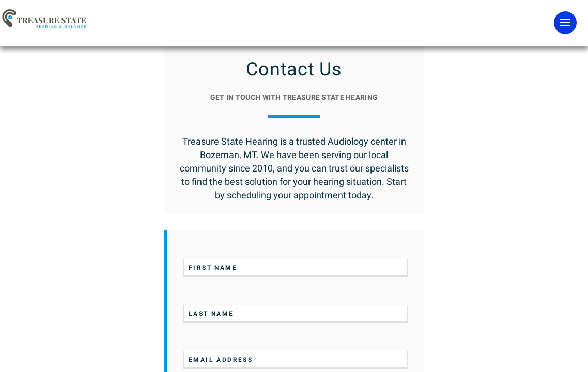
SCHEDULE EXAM (335, 37)
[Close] (200, 343)
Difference (348, 62)
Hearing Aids (176, 62)
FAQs (469, 62)
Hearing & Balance (260, 62)
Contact (523, 62)
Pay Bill (520, 36)
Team (418, 62)
